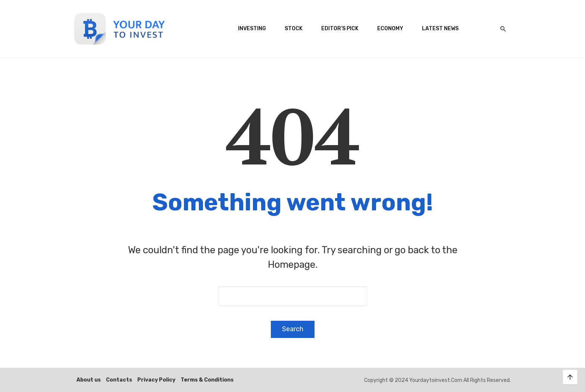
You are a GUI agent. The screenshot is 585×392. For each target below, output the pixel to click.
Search (293, 329)
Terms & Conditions (207, 380)
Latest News (440, 29)
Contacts (119, 380)
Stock (294, 29)
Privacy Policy (156, 380)
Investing (252, 29)
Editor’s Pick (340, 29)
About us (89, 380)
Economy (390, 29)
